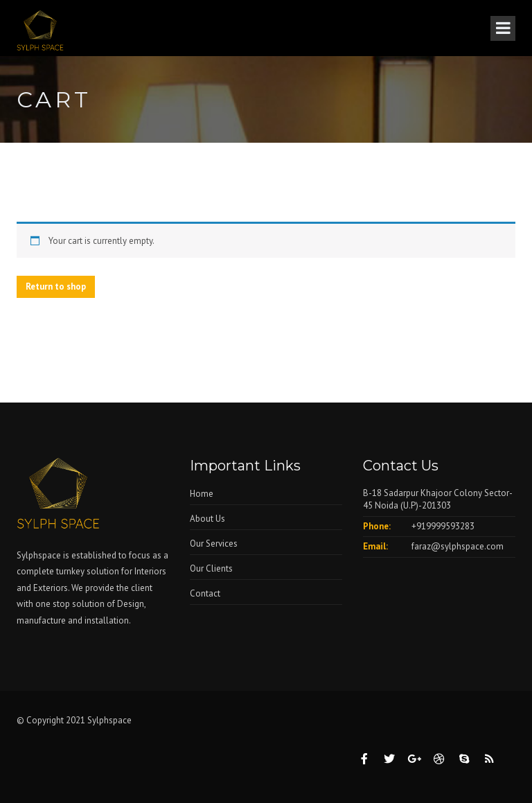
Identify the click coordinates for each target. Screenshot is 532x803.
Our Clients (211, 568)
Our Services (214, 544)
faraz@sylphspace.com (458, 546)
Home (202, 494)
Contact (205, 593)
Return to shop (56, 286)
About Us (207, 519)
